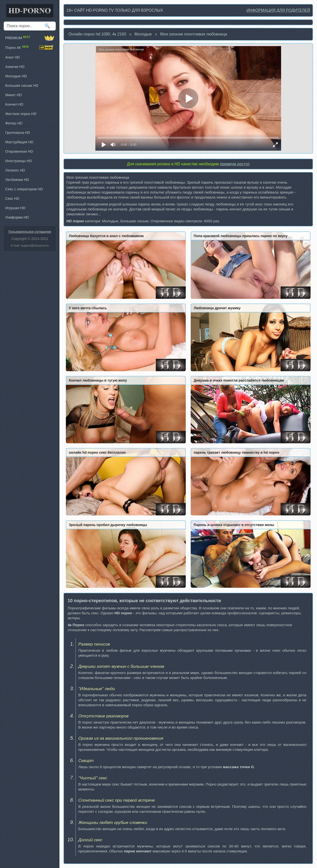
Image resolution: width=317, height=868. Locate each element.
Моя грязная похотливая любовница (194, 34)
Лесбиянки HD (17, 180)
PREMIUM (30, 38)
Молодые (143, 34)
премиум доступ (235, 164)
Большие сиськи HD (22, 85)
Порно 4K (30, 48)
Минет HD (13, 95)
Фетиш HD (14, 123)
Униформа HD (17, 217)
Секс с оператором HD (24, 189)
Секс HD (12, 198)
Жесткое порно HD (21, 114)
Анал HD (13, 57)
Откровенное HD (19, 151)
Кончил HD (14, 104)
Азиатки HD (15, 67)
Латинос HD (15, 170)
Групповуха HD (18, 133)
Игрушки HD (15, 208)
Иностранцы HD (18, 161)
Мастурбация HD (19, 142)
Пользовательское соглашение (30, 232)
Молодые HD (16, 76)
